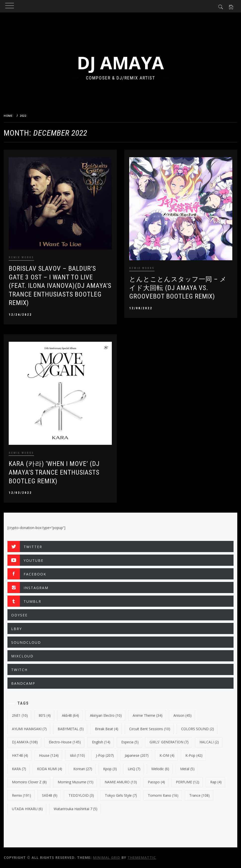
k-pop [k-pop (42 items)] (194, 755)
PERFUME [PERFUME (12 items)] (188, 782)
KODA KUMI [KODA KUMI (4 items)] (50, 769)
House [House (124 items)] (49, 755)
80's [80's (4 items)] (45, 715)
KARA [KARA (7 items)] (19, 769)
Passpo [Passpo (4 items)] (156, 782)
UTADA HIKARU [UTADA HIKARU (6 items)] (27, 809)
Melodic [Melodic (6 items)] (160, 769)
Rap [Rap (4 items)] (216, 782)
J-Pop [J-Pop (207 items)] (105, 755)
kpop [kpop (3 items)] (110, 769)
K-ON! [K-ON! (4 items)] (167, 755)
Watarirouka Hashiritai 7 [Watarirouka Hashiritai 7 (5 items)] (76, 809)
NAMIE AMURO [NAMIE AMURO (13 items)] (121, 782)
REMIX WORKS (21, 257)
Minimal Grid (107, 857)
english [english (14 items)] (101, 742)
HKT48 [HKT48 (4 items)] (20, 755)
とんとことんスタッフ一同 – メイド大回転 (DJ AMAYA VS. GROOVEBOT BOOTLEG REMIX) (178, 288)
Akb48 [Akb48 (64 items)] (70, 715)
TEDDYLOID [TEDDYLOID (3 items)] (81, 795)
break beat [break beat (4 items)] (107, 729)
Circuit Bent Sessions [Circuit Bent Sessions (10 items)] (150, 729)
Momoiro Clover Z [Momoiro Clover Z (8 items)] (29, 782)
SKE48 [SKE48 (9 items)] (50, 795)
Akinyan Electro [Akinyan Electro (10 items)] (106, 715)
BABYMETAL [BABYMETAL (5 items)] (71, 729)
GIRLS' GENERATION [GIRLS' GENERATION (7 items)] (169, 742)
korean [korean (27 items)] (83, 769)
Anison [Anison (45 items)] (182, 715)
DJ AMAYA (120, 63)
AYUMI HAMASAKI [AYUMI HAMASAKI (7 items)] (29, 729)
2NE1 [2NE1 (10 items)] (20, 715)
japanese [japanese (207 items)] (137, 755)
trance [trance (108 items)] (200, 795)
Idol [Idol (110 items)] (77, 755)
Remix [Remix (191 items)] (21, 795)
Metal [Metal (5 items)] (187, 769)
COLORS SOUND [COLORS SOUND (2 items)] (198, 729)
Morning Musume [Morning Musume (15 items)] (76, 782)
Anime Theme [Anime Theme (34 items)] (148, 715)
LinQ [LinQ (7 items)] (134, 769)
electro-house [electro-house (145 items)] (65, 742)
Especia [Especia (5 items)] (130, 742)
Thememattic (142, 857)
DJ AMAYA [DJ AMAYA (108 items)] (25, 742)
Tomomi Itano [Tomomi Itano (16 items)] (163, 795)
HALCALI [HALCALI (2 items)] (209, 742)
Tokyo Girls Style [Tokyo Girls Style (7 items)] (121, 795)
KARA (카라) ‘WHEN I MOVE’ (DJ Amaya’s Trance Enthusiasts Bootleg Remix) (54, 472)
